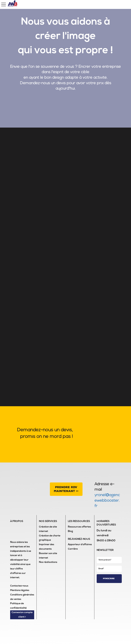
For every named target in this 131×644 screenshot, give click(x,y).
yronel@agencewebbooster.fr (107, 501)
